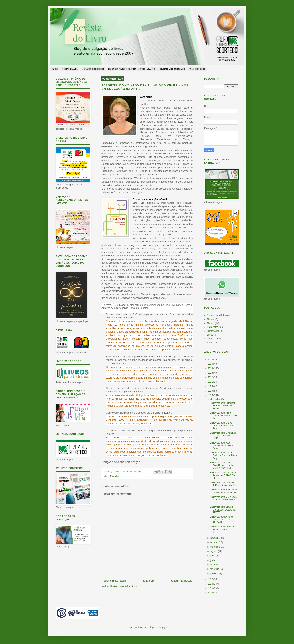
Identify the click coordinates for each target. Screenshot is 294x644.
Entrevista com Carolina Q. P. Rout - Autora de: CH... (224, 484)
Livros (210, 335)
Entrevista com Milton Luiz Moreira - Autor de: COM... (223, 436)
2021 (211, 382)
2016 (211, 584)
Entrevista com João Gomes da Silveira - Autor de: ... (221, 446)
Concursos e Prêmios (218, 315)
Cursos (211, 323)
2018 (211, 395)
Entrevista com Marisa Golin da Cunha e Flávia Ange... (224, 455)
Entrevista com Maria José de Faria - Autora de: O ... (223, 500)
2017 (211, 579)
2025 (211, 364)
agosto (214, 551)
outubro (215, 542)
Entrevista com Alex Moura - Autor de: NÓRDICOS (223, 491)
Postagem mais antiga (180, 581)
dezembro (216, 399)
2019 (211, 391)
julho (213, 556)
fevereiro (215, 569)
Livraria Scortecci (93, 69)
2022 (211, 377)
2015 (211, 588)
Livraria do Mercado (172, 69)
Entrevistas (115, 476)
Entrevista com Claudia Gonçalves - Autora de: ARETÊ (223, 510)
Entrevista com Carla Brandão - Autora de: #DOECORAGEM (222, 465)
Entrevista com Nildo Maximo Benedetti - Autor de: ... (224, 416)
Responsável (70, 69)
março (214, 565)
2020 (211, 386)
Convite (211, 319)
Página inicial (148, 581)
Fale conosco (197, 69)
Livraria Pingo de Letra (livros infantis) (132, 69)
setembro (215, 547)
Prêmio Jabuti (214, 339)
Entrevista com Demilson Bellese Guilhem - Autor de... (223, 529)
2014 (211, 593)
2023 (211, 373)
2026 (211, 359)
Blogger (163, 627)
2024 (211, 368)
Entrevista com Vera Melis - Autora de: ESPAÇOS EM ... (224, 475)
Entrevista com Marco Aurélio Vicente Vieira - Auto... (223, 426)
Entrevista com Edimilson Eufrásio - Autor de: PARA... (223, 406)
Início (55, 69)
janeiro (214, 574)
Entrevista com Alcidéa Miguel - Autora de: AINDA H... (221, 520)
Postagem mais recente (114, 581)
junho (214, 560)
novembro (216, 538)
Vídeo (210, 343)
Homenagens (214, 331)
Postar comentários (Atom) (124, 586)
